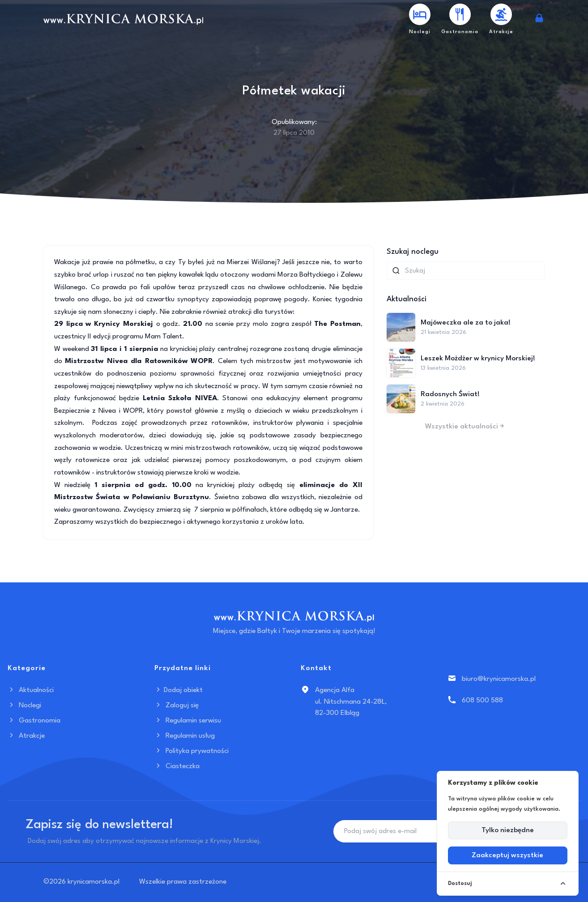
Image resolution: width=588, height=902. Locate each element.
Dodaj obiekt (179, 690)
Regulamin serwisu (188, 721)
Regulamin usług (185, 736)
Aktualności (31, 690)
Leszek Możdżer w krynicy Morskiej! (478, 359)
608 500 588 (482, 701)
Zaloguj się (177, 705)
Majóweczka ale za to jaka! (466, 323)
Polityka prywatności (192, 751)
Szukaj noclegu (413, 252)
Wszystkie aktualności (465, 427)
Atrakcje (26, 736)
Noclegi (24, 705)
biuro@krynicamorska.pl (499, 679)
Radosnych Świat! (450, 394)
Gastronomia (34, 721)
